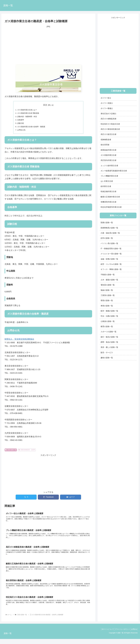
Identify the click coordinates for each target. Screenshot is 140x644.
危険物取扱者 (106, 140)
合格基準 (21, 121)
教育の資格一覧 (107, 326)
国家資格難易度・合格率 (27, 451)
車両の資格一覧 (107, 306)
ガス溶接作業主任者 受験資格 (29, 113)
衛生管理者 (105, 145)
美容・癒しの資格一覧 (109, 347)
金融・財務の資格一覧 (109, 259)
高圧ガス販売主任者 (108, 134)
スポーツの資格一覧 (108, 332)
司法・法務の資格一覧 (109, 316)
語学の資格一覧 (107, 238)
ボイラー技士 (106, 98)
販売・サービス (107, 352)
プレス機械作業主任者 (109, 176)
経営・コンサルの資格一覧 (111, 264)
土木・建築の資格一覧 (109, 280)
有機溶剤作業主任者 (108, 202)
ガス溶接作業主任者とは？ (28, 110)
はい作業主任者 (107, 181)
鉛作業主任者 (106, 186)
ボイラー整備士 (107, 108)
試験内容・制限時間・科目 (28, 117)
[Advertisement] (48, 46)
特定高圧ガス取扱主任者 (110, 124)
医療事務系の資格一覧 (109, 228)
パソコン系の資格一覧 (109, 243)
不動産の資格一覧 (108, 275)
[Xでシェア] (26, 499)
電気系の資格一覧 (108, 285)
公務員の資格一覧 (108, 321)
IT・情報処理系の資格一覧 (111, 249)
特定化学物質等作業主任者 (111, 207)
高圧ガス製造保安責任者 (110, 129)
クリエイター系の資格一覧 (111, 254)
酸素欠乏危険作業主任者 (110, 197)
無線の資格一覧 (107, 290)
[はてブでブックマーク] (71, 499)
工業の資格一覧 (11, 451)
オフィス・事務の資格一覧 (111, 269)
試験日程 (21, 124)
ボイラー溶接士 (107, 103)
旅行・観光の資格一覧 (109, 337)
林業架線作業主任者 (108, 150)
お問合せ (134, 634)
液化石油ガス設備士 (108, 113)
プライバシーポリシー (121, 634)
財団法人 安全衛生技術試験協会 (19, 340)
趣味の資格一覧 (107, 358)
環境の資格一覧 (107, 300)
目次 (45, 105)
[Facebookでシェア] (48, 499)
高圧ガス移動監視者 (108, 119)
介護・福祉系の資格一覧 (110, 233)
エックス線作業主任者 (109, 166)
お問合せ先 (22, 131)
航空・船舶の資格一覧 (109, 311)
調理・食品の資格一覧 (109, 342)
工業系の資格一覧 (108, 295)
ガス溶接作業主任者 (108, 155)
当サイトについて (104, 634)
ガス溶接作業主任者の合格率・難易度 (32, 128)
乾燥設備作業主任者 (108, 191)
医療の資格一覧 (107, 222)
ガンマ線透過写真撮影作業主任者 (114, 171)
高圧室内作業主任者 (108, 160)
